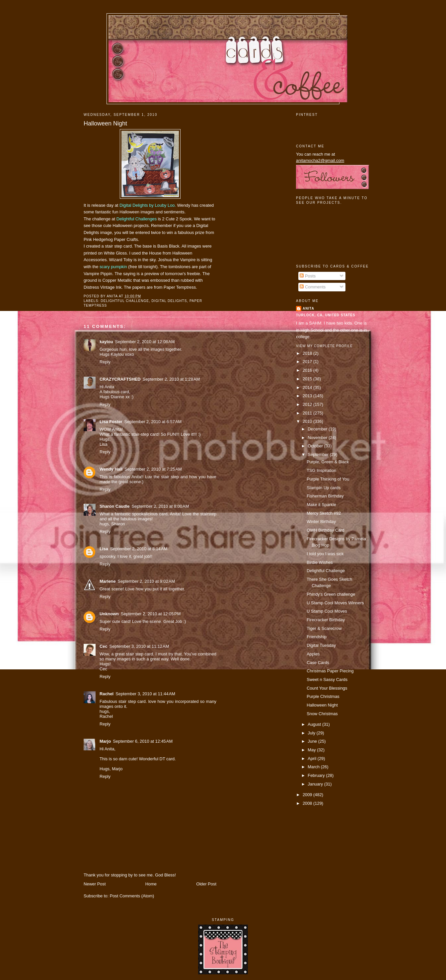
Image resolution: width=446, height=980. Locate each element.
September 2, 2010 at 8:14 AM (139, 549)
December (318, 429)
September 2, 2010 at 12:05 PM (151, 614)
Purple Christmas (323, 696)
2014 (308, 387)
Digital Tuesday (321, 645)
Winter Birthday (321, 522)
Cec (104, 646)
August (315, 724)
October (316, 446)
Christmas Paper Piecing (330, 671)
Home (151, 884)
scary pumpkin (113, 267)
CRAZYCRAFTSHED (120, 379)
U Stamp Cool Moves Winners (335, 603)
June (313, 741)
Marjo (105, 741)
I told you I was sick (325, 554)
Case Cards (318, 663)
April (312, 758)
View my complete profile (324, 346)
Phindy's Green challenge (331, 594)
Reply (105, 362)
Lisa (104, 549)
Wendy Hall (111, 469)
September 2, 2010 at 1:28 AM (171, 379)
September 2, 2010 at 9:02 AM (147, 581)
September (319, 454)
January (316, 784)
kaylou (106, 342)
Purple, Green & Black (328, 462)
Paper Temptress (180, 287)
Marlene (108, 581)
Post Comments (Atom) (132, 896)
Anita (308, 308)
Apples (313, 654)
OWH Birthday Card (326, 530)
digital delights (169, 301)
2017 (308, 362)
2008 (308, 803)
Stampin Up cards (324, 488)
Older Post (206, 884)
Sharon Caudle (115, 506)
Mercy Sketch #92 (324, 513)
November (318, 438)
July (312, 733)
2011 (308, 413)
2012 (308, 404)
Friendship (317, 637)
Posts (308, 276)
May (312, 750)
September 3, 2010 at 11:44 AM (145, 694)
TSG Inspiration (321, 470)
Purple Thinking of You (328, 479)
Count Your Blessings (327, 688)
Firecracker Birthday (326, 620)
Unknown (109, 614)
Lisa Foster (111, 422)
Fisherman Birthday (325, 496)
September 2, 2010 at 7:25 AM (153, 469)
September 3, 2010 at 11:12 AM (139, 646)
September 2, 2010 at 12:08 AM (145, 342)
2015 (308, 379)
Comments (313, 287)
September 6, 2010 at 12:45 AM (143, 741)
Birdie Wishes (320, 562)
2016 (308, 370)
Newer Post (95, 884)
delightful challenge (125, 301)
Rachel (107, 694)
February (317, 775)
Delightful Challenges (137, 219)
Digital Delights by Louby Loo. (148, 205)
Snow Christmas (322, 714)
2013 (308, 396)
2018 (308, 353)
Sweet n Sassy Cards (327, 679)
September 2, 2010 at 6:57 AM (153, 422)
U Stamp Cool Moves (327, 611)
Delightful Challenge (326, 571)
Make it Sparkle (321, 505)
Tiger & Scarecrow (324, 628)
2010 (308, 421)
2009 (308, 795)
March (314, 767)
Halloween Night (105, 123)
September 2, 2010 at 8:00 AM (160, 506)
